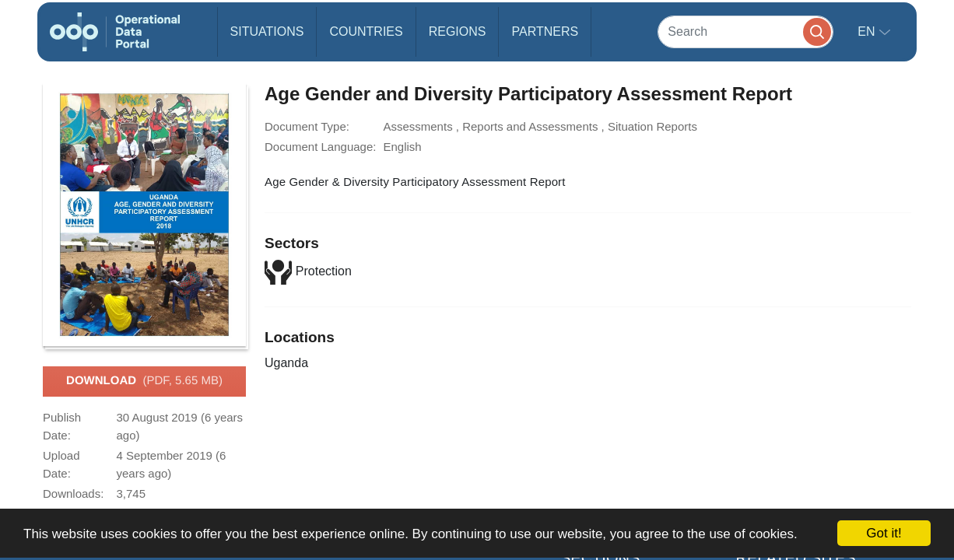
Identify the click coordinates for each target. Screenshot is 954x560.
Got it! (884, 533)
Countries (366, 31)
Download (144, 381)
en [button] (868, 31)
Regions (458, 31)
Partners (545, 31)
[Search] (745, 31)
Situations (267, 31)
